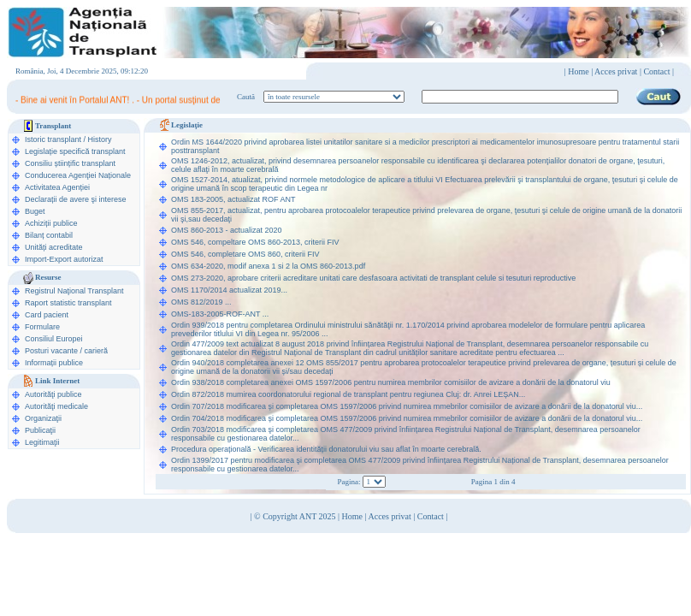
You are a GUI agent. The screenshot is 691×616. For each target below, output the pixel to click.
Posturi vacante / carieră (66, 351)
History (100, 139)
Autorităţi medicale (56, 406)
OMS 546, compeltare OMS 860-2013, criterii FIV (255, 242)
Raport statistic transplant (68, 303)
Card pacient (47, 315)
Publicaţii (40, 430)
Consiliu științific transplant (70, 163)
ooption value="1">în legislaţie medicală (334, 97)
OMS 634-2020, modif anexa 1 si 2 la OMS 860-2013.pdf (268, 266)
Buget (35, 211)
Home (578, 71)
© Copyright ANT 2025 (296, 516)
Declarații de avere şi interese (76, 199)
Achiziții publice (51, 223)
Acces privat (616, 71)
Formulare (42, 327)
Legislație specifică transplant (75, 151)
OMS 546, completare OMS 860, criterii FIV (245, 254)
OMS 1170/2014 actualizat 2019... (229, 290)
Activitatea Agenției (57, 187)
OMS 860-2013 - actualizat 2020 (227, 230)
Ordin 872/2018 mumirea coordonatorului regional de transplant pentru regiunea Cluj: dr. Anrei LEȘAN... (348, 394)
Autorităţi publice (53, 394)
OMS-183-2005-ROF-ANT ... (220, 314)
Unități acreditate (54, 247)
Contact (431, 516)
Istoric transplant (53, 139)
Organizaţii (43, 418)
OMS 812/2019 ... (201, 302)
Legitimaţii (42, 442)
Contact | (659, 71)
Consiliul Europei (54, 339)
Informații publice (54, 363)
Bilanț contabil (49, 235)
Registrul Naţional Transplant (74, 291)
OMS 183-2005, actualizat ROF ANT (233, 199)
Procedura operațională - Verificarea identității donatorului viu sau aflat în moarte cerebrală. (326, 449)
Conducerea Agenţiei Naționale (78, 175)
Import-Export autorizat (64, 259)
